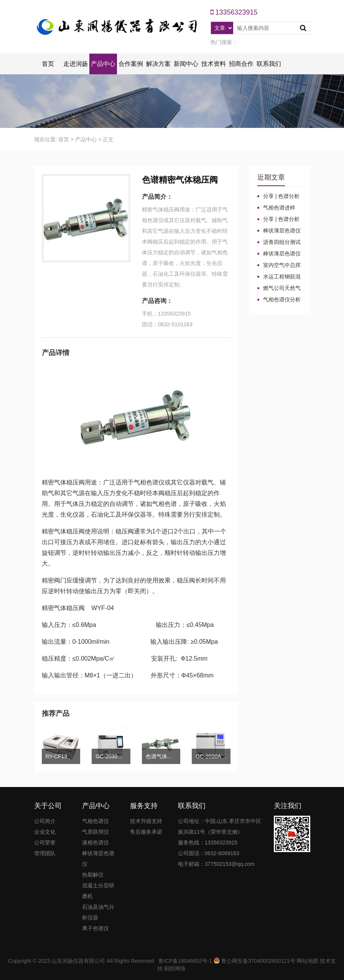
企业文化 (45, 832)
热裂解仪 (93, 875)
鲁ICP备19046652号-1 (185, 961)
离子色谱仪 (95, 928)
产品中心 (103, 64)
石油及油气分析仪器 (98, 912)
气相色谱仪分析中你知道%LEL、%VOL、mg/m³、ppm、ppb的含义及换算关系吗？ (279, 300)
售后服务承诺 (146, 832)
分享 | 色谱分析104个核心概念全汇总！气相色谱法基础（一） (279, 219)
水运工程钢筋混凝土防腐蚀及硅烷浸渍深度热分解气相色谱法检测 (279, 277)
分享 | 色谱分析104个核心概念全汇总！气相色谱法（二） (279, 196)
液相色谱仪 (95, 843)
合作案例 (131, 64)
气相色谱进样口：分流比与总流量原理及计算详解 (279, 208)
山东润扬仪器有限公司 (78, 961)
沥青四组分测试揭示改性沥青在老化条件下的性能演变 (279, 242)
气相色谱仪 (95, 821)
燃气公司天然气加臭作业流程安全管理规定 (279, 288)
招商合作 (241, 64)
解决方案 (158, 64)
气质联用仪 (95, 832)
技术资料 (214, 64)
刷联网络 (175, 969)
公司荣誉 (45, 843)
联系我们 (269, 64)
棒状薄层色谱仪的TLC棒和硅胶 (279, 231)
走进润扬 (76, 64)
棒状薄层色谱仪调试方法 (279, 254)
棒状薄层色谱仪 (98, 859)
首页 (48, 64)
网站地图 (308, 961)
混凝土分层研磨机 (98, 891)
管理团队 (45, 853)
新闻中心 (186, 64)
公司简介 (45, 821)
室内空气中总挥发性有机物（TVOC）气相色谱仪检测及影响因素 (279, 265)
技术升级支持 (146, 821)
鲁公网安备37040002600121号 (258, 961)
